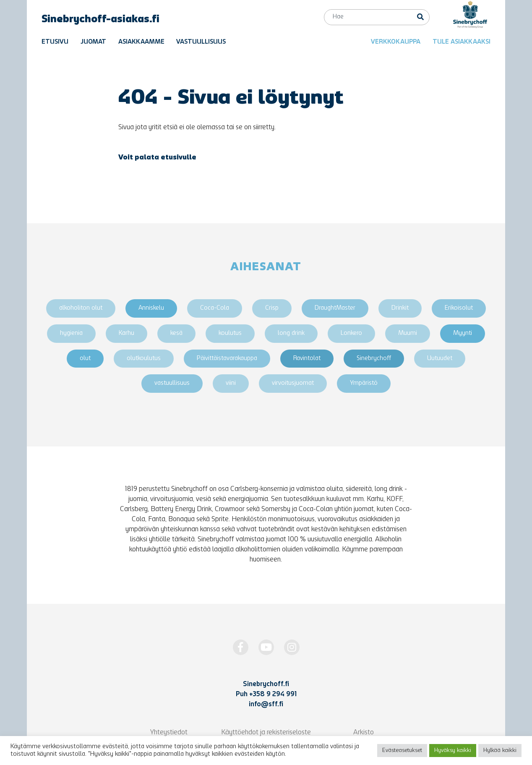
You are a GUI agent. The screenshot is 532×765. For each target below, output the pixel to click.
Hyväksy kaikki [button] (453, 751)
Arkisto (364, 733)
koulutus (230, 333)
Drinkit (400, 308)
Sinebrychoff (374, 359)
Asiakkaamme (141, 42)
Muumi (408, 333)
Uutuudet (440, 359)
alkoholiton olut (81, 308)
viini (231, 383)
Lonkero (351, 333)
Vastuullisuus (201, 42)
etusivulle (179, 158)
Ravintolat (307, 359)
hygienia (71, 333)
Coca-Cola (215, 308)
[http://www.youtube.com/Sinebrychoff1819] (266, 647)
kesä (176, 333)
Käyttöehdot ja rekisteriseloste (266, 733)
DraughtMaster (335, 308)
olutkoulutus (144, 359)
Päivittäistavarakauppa (227, 359)
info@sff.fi (266, 705)
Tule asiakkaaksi (462, 42)
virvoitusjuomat (293, 383)
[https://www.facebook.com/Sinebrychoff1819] (241, 647)
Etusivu (55, 42)
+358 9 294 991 (273, 695)
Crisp (272, 308)
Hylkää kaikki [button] (500, 751)
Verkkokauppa (396, 42)
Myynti (463, 333)
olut (85, 359)
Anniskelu (151, 308)
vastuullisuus (172, 383)
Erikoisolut (459, 308)
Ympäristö (364, 383)
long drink (291, 333)
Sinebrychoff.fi (266, 684)
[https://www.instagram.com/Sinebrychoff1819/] (292, 647)
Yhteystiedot (169, 733)
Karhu (126, 333)
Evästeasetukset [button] (402, 751)
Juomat (93, 42)
